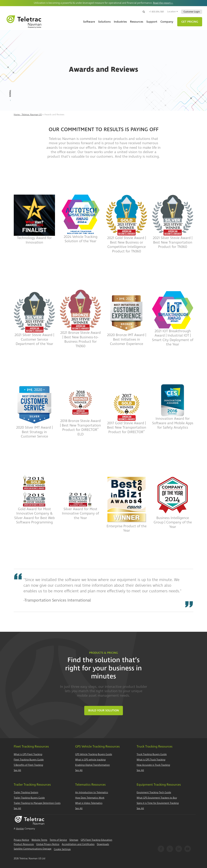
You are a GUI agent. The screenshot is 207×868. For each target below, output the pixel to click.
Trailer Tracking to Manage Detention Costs (37, 803)
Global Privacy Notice (48, 844)
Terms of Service (58, 840)
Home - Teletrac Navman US (28, 115)
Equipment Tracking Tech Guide (154, 793)
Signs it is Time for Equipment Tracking (158, 803)
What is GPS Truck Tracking (151, 760)
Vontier (20, 829)
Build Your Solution (104, 710)
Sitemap (74, 840)
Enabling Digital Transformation (93, 765)
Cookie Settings (62, 849)
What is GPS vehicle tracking (90, 760)
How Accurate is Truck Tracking (153, 765)
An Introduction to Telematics (92, 793)
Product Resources (24, 844)
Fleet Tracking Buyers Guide (29, 760)
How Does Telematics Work (90, 798)
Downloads (103, 844)
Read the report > (163, 3)
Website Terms (39, 840)
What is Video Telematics (89, 803)
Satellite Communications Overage (33, 849)
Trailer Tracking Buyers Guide (29, 798)
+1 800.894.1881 (156, 12)
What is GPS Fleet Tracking (28, 754)
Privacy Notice (21, 840)
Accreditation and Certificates (78, 844)
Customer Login (192, 12)
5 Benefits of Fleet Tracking (28, 765)
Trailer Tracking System (26, 793)
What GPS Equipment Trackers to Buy (157, 798)
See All (17, 770)
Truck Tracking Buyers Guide (152, 754)
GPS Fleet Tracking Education (96, 840)
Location (173, 12)
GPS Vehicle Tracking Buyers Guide (94, 754)
